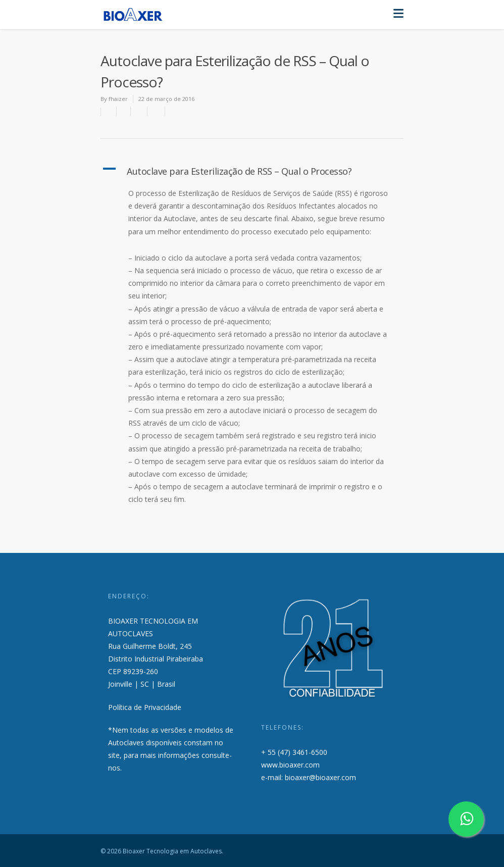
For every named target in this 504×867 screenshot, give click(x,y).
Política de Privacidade (145, 707)
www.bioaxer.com (290, 765)
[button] (252, 171)
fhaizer (118, 99)
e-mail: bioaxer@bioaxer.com (309, 777)
